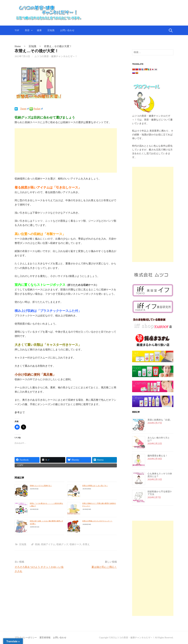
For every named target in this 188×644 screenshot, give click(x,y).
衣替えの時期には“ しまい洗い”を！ (95, 486)
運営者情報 (45, 638)
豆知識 (51, 30)
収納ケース (76, 544)
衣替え (86, 544)
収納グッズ (62, 544)
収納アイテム (48, 544)
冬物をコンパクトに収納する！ (41, 486)
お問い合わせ (67, 30)
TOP (17, 30)
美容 (27, 30)
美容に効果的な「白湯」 (160, 420)
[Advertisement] (66, 150)
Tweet (24, 109)
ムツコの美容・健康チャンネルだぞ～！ (56, 56)
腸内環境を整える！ (158, 456)
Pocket (38, 109)
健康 (39, 30)
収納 (37, 544)
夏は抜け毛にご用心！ (104, 567)
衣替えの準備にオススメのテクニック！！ (97, 521)
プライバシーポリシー (26, 638)
